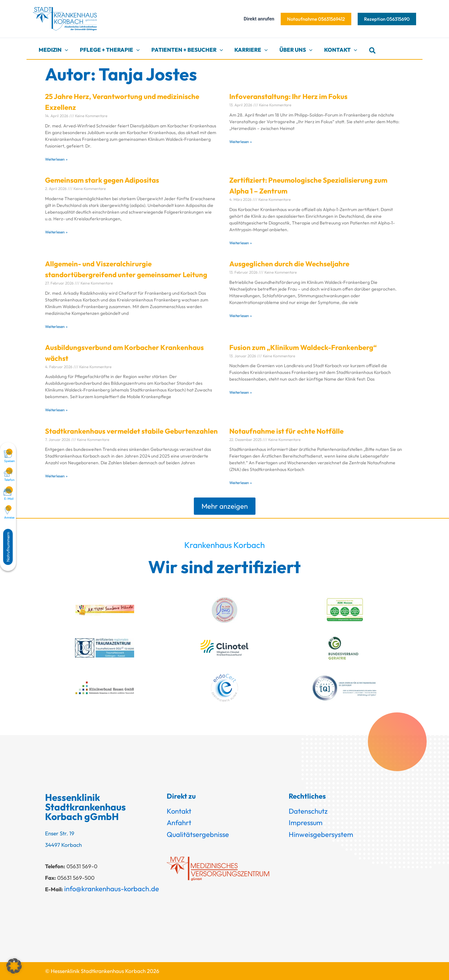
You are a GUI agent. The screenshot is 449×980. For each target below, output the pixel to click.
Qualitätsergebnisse (198, 834)
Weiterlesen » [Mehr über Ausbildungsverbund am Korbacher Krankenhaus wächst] (56, 410)
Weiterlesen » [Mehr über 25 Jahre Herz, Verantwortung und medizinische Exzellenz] (56, 159)
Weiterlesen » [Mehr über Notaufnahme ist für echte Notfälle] (241, 483)
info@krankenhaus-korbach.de (112, 889)
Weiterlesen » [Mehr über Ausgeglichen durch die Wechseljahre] (241, 316)
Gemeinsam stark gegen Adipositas (102, 180)
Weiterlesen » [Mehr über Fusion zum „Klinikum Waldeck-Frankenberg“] (241, 392)
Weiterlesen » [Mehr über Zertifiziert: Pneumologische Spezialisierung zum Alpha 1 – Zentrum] (241, 243)
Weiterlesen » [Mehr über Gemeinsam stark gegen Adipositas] (56, 232)
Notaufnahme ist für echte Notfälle (286, 431)
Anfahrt (179, 823)
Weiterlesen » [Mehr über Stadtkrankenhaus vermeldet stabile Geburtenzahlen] (56, 476)
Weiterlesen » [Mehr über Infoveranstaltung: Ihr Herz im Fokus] (241, 142)
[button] (316, 19)
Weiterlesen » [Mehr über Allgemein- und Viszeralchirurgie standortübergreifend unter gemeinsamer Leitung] (56, 327)
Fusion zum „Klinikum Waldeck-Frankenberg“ (303, 347)
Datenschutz (308, 811)
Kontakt (179, 811)
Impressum (306, 823)
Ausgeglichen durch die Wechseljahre (289, 264)
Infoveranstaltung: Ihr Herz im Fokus (288, 96)
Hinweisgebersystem (321, 834)
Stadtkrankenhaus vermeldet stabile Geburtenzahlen (131, 431)
